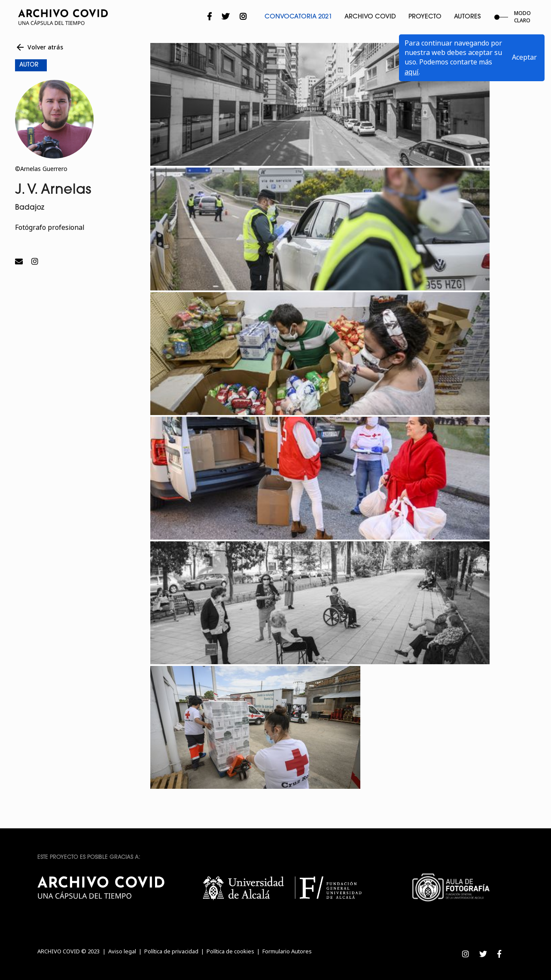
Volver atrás (39, 47)
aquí (412, 72)
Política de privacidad (171, 951)
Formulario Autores (287, 951)
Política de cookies (230, 951)
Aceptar (524, 57)
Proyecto (425, 17)
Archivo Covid (370, 17)
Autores (467, 17)
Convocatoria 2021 (298, 17)
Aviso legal (122, 951)
